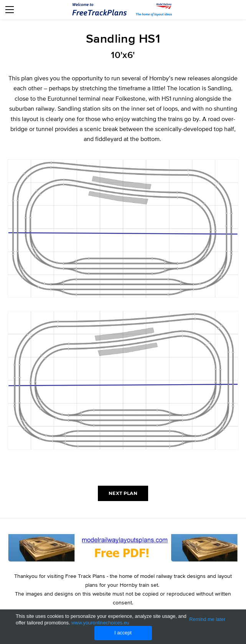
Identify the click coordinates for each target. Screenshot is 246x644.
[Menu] (10, 10)
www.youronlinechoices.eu (100, 623)
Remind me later (207, 619)
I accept (123, 633)
